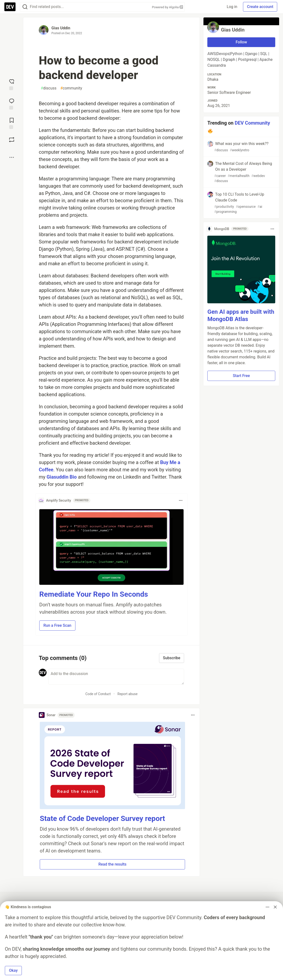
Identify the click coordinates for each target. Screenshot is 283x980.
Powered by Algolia (167, 7)
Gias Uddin (61, 28)
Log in (232, 7)
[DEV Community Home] (10, 7)
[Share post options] (12, 157)
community (71, 88)
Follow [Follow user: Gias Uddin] (241, 42)
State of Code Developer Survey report (102, 818)
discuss (49, 88)
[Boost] (12, 140)
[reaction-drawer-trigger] (12, 84)
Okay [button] (13, 970)
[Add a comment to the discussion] (116, 677)
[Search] (25, 7)
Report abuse (127, 694)
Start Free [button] (241, 376)
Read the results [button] (113, 864)
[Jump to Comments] (12, 104)
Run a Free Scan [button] (57, 625)
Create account (260, 7)
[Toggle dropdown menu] (181, 500)
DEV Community (252, 123)
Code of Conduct (98, 694)
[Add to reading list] (12, 123)
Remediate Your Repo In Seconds (94, 594)
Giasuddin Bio (62, 477)
